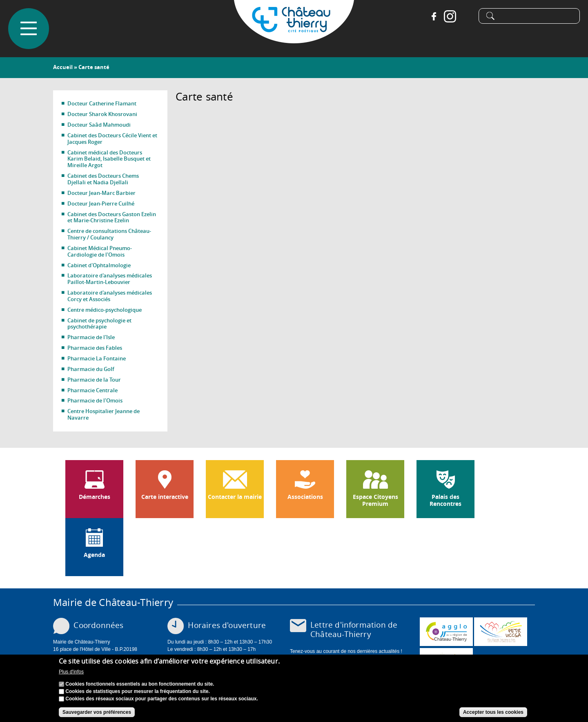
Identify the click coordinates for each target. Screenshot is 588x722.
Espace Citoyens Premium (375, 500)
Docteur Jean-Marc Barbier (101, 193)
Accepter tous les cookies (493, 713)
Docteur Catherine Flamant (102, 103)
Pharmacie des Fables (95, 348)
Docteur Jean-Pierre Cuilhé (101, 203)
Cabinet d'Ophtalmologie (99, 265)
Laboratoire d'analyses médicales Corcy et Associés (110, 296)
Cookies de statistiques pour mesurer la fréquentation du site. (137, 693)
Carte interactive (165, 497)
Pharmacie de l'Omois (95, 400)
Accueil (63, 67)
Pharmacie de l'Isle (91, 337)
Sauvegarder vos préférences (97, 713)
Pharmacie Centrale (92, 390)
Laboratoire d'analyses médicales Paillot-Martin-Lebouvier (110, 279)
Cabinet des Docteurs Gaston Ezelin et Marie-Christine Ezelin (112, 217)
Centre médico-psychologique (105, 310)
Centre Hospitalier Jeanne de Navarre (104, 414)
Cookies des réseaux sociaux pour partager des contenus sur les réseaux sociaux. (162, 700)
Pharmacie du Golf (91, 369)
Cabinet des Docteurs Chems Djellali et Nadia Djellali (103, 179)
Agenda (94, 555)
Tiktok (466, 16)
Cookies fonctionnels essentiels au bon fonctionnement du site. (140, 685)
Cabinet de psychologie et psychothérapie (99, 324)
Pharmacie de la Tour (94, 380)
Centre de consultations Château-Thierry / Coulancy (109, 234)
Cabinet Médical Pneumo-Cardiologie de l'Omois (100, 251)
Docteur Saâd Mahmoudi (99, 125)
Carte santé (94, 67)
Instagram (450, 16)
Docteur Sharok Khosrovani (102, 114)
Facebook (434, 16)
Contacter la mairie (235, 497)
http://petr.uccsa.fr (501, 632)
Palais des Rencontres (445, 500)
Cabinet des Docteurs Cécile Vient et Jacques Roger (112, 139)
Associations (305, 497)
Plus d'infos (71, 673)
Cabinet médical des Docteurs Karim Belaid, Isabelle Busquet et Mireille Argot (109, 159)
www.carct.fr (446, 632)
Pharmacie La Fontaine (97, 358)
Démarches (95, 497)
